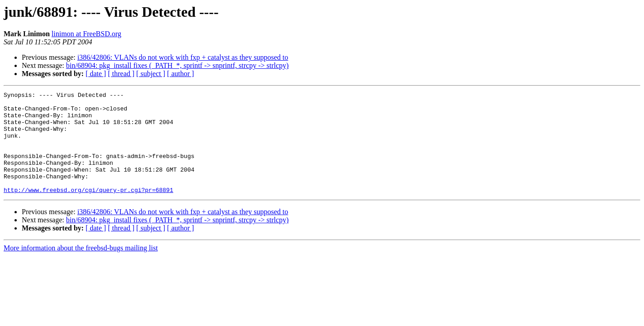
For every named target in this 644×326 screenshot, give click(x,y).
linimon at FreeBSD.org (87, 34)
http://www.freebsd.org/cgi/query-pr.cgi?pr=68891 (88, 210)
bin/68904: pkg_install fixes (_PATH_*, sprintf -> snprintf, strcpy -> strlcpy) (178, 65)
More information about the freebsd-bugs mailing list (81, 268)
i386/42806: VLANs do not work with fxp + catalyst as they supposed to (183, 57)
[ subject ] (151, 74)
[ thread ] (121, 74)
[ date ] (96, 74)
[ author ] (181, 74)
